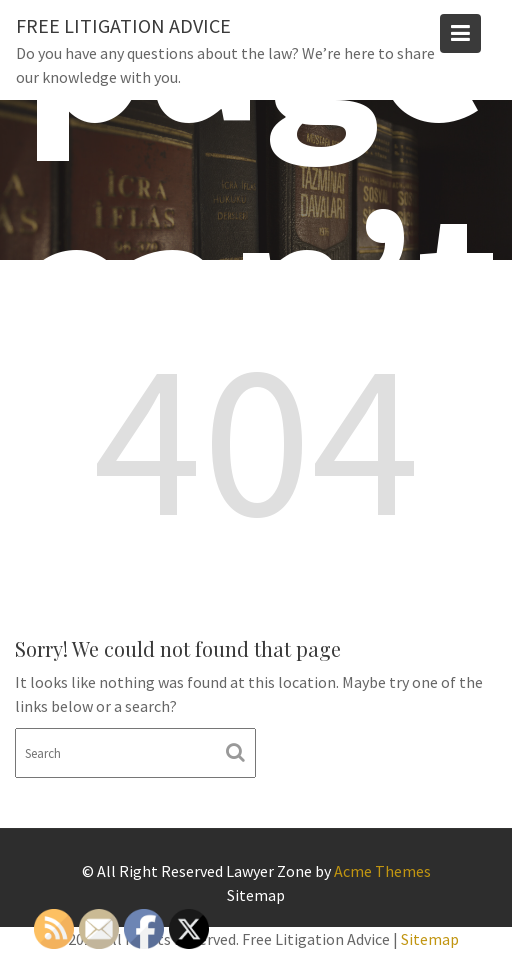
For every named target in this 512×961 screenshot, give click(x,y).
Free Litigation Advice (123, 25)
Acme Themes (382, 871)
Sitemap (256, 895)
